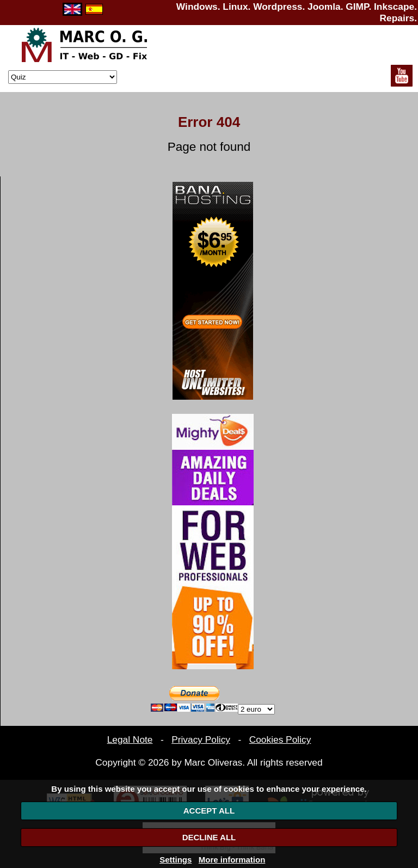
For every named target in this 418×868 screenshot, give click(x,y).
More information (232, 860)
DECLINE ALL (209, 837)
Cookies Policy (280, 739)
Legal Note (130, 739)
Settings (176, 860)
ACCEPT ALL (209, 811)
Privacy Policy (201, 739)
